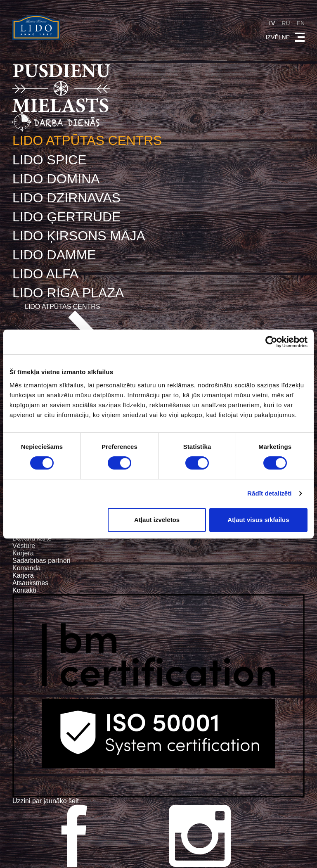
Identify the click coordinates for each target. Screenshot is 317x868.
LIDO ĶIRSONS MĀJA (79, 235)
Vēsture (24, 545)
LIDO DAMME (54, 254)
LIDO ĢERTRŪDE (67, 216)
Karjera (23, 553)
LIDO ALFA (45, 273)
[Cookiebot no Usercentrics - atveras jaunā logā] (271, 342)
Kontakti (24, 590)
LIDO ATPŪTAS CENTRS (88, 140)
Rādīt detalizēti (269, 493)
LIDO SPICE (50, 159)
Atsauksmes (30, 582)
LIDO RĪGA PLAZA (68, 292)
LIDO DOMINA (56, 178)
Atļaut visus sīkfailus (258, 520)
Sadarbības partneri (41, 560)
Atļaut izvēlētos (157, 520)
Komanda (27, 568)
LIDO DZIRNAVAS (66, 197)
